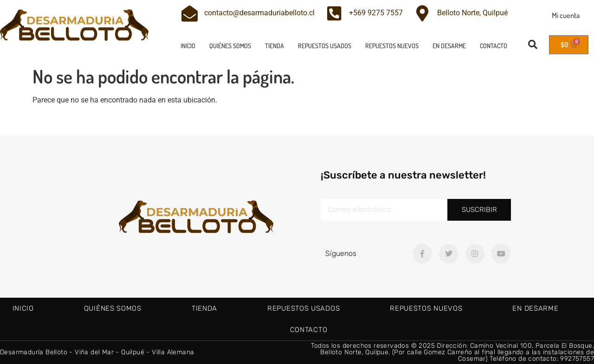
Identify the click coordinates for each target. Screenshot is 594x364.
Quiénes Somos (230, 46)
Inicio (188, 46)
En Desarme (449, 46)
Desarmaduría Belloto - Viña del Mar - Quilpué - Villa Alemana (97, 352)
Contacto (494, 46)
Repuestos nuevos (392, 46)
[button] (533, 45)
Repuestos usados (325, 46)
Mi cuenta (566, 15)
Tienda (274, 46)
